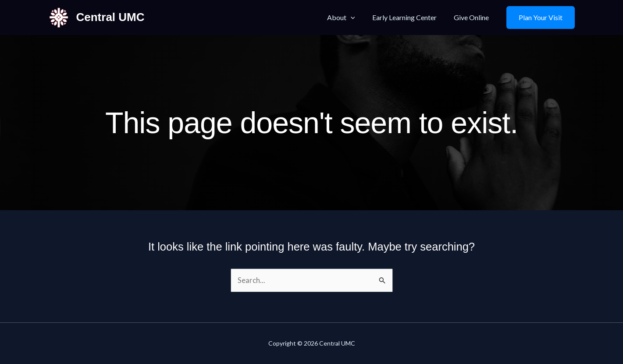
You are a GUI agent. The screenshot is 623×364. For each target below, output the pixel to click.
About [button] (349, 18)
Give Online (473, 17)
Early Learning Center (409, 17)
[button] (359, 18)
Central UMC (110, 17)
